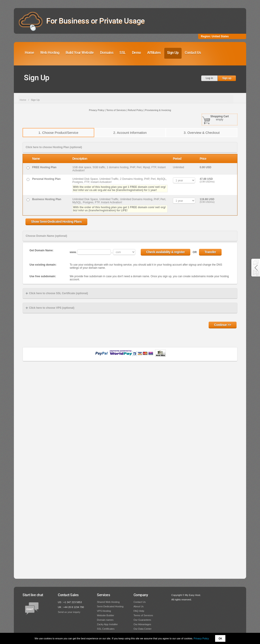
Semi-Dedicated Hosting (110, 606)
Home (29, 53)
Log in (209, 78)
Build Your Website (80, 53)
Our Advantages (142, 624)
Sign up (227, 78)
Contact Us (193, 53)
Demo (136, 53)
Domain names (105, 620)
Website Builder (106, 615)
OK (220, 638)
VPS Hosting (104, 611)
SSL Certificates (106, 629)
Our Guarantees (142, 620)
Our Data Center (143, 629)
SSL (123, 53)
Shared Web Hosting (108, 602)
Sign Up (173, 53)
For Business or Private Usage (95, 21)
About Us (139, 606)
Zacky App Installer (107, 624)
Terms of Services (143, 615)
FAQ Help (139, 611)
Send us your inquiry (69, 612)
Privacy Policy (201, 638)
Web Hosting (50, 53)
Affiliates (154, 53)
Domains (107, 53)
